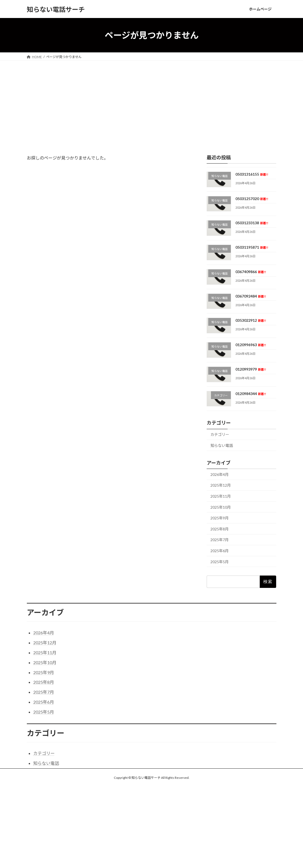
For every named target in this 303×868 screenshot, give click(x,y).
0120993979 (251, 369)
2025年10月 (221, 507)
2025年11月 (221, 496)
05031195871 (252, 247)
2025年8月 (220, 529)
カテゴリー (220, 435)
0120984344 (251, 394)
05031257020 (252, 199)
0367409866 (251, 272)
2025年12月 (221, 485)
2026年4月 (220, 474)
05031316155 (252, 174)
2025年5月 (220, 562)
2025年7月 (220, 540)
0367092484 (251, 296)
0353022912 (251, 321)
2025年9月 (220, 518)
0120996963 (251, 345)
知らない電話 (222, 445)
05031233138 (252, 223)
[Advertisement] (151, 101)
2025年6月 (220, 551)
